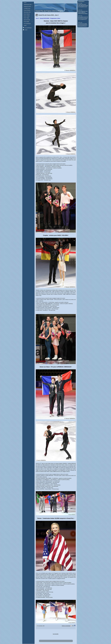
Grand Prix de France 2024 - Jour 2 (48, 15)
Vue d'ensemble (56, 634)
